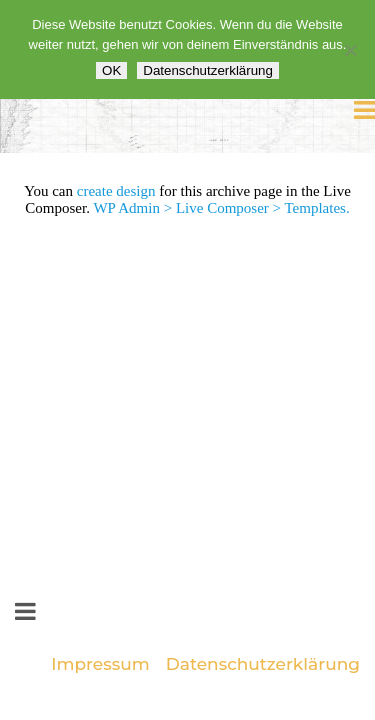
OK (111, 70)
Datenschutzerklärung (263, 664)
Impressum (100, 664)
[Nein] (350, 50)
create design (116, 191)
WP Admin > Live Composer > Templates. (221, 208)
